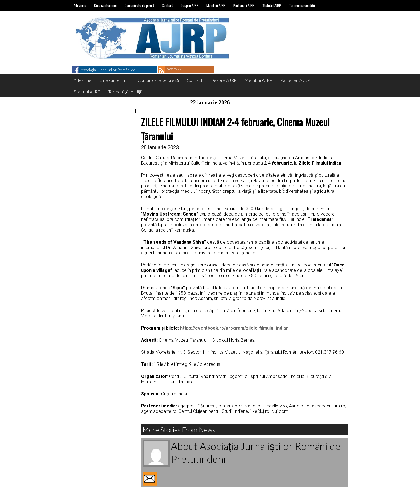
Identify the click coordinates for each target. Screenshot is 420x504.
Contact (167, 5)
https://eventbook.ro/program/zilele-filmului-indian (234, 328)
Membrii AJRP (216, 5)
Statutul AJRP (272, 5)
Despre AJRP (190, 5)
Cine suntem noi (105, 5)
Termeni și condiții (302, 5)
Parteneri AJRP (244, 5)
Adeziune (80, 5)
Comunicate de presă (139, 5)
